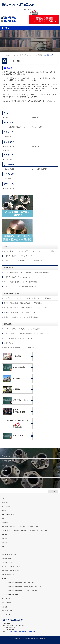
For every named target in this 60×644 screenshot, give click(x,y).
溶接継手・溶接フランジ (9, 559)
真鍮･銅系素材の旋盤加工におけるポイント (19, 348)
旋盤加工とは (9, 343)
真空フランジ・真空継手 (9, 555)
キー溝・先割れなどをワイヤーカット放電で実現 (21, 282)
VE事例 (4, 475)
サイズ (4, 551)
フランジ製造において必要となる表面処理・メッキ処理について (27, 334)
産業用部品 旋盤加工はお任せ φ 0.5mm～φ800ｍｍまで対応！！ (22, 527)
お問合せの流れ (6, 603)
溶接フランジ (9, 188)
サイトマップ (6, 615)
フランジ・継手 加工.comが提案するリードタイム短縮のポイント (21, 591)
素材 (3, 547)
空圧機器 (8, 137)
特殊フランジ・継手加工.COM (18, 5)
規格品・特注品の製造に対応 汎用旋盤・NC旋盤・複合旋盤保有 (26, 272)
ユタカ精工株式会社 (27, 639)
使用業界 (4, 543)
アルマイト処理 (37, 127)
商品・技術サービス (8, 515)
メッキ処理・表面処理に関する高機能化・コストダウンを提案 (26, 308)
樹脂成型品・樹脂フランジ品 (10, 571)
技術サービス (6, 523)
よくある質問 (6, 507)
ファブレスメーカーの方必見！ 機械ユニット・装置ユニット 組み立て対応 (25, 531)
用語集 (4, 511)
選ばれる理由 (6, 456)
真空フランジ (36, 146)
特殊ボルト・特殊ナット (9, 563)
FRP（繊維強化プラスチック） (15, 127)
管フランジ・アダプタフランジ (11, 567)
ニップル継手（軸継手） (40, 169)
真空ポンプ (9, 151)
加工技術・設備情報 (8, 461)
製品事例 (4, 470)
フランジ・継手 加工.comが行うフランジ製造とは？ (22, 329)
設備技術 (4, 466)
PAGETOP (53, 492)
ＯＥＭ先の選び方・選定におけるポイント (19, 338)
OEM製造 (35, 117)
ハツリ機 (8, 179)
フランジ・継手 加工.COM (10, 595)
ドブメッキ (9, 159)
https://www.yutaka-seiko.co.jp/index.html (22, 631)
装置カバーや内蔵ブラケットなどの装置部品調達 (21, 317)
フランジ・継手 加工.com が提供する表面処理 (20, 287)
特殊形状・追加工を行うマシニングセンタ (19, 277)
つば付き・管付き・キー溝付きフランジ (18, 256)
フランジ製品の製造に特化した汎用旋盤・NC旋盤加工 (23, 303)
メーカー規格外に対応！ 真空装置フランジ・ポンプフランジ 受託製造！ (30, 251)
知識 (3, 499)
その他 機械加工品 (8, 575)
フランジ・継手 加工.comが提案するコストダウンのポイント (20, 583)
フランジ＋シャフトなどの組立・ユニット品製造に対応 (23, 261)
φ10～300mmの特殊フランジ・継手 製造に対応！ (21, 312)
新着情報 (4, 480)
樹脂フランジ (9, 146)
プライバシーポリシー (8, 611)
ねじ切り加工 (9, 169)
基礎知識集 (5, 503)
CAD (7, 117)
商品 (3, 519)
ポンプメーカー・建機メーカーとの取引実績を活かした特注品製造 (27, 298)
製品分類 (4, 539)
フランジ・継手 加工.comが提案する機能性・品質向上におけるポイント (23, 587)
